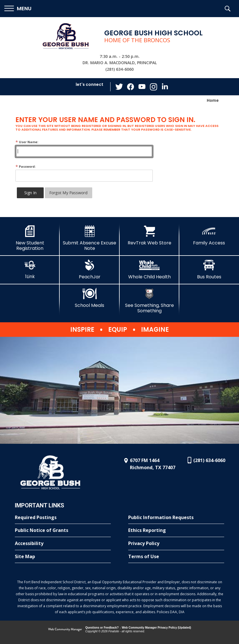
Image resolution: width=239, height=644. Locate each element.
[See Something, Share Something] (149, 301)
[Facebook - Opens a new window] (130, 87)
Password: (26, 166)
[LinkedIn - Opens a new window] (165, 86)
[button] (18, 9)
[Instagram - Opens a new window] (153, 87)
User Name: (27, 142)
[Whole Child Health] (149, 270)
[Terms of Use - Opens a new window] (176, 557)
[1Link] (30, 269)
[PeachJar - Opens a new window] (90, 270)
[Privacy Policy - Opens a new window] (176, 544)
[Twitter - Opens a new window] (119, 86)
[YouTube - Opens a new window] (142, 87)
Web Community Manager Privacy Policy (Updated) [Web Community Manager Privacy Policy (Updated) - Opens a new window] (157, 628)
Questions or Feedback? (102, 628)
